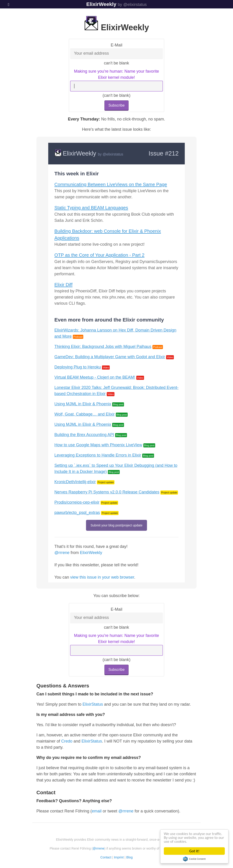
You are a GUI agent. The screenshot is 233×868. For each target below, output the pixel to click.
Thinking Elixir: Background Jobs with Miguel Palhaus (103, 347)
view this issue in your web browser (102, 577)
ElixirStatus (93, 704)
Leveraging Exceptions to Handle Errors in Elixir (98, 455)
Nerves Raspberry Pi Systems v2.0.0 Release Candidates (107, 492)
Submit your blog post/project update (116, 525)
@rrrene (62, 553)
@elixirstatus (113, 154)
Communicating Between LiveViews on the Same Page (111, 184)
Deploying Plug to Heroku (78, 367)
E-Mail (116, 45)
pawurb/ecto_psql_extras (77, 513)
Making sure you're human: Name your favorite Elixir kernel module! (116, 74)
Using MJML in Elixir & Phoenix (83, 404)
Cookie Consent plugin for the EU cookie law (194, 859)
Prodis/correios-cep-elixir (77, 502)
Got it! (194, 851)
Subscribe (116, 105)
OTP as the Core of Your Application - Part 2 (99, 255)
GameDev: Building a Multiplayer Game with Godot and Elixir (110, 357)
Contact (106, 857)
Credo (67, 741)
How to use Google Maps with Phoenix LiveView (98, 445)
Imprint (119, 857)
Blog (129, 857)
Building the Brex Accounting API (84, 435)
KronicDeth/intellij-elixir (75, 482)
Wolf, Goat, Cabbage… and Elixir (85, 414)
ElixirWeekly (101, 4)
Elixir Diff (63, 285)
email (97, 811)
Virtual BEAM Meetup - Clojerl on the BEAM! (95, 377)
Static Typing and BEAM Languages (91, 208)
